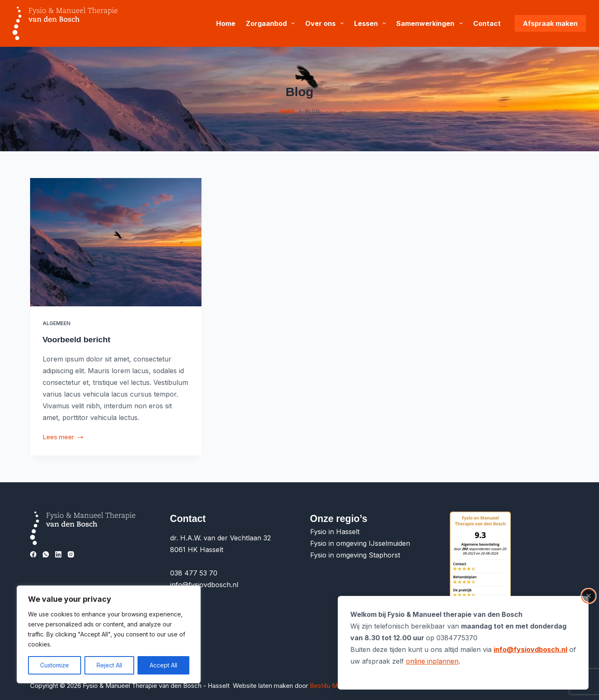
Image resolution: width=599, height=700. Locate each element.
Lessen (372, 23)
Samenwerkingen (431, 23)
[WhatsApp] (46, 554)
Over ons (326, 23)
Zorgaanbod (272, 23)
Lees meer (64, 438)
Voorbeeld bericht (78, 339)
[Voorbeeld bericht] (116, 242)
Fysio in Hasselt (336, 532)
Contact (487, 23)
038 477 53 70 (194, 573)
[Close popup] (589, 596)
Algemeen (56, 323)
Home (226, 23)
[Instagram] (71, 554)
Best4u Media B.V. (336, 686)
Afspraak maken (550, 23)
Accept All (163, 665)
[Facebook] (33, 554)
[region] (109, 634)
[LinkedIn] (58, 554)
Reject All (109, 665)
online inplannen (432, 661)
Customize (55, 665)
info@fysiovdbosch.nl (530, 649)
